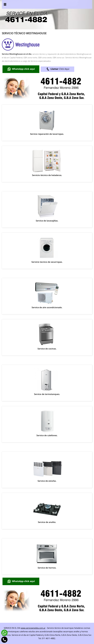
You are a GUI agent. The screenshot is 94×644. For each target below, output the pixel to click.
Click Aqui (57, 69)
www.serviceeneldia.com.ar (33, 628)
